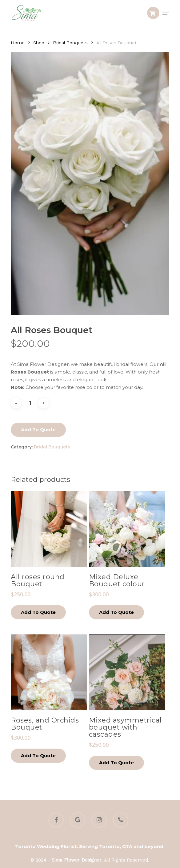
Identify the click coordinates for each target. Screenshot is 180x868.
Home (18, 43)
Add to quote (38, 430)
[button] (166, 13)
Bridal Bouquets (70, 43)
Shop (39, 43)
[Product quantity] (30, 403)
